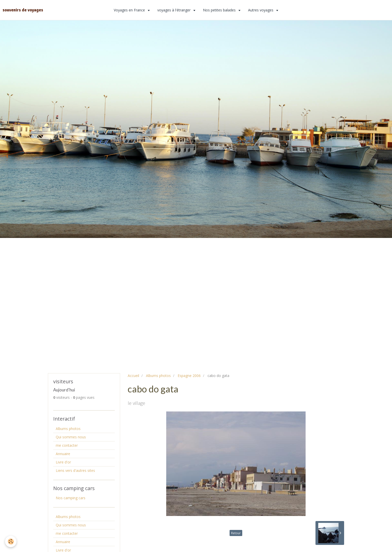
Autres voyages (261, 10)
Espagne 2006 (189, 376)
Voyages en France (130, 10)
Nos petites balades (220, 10)
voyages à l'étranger (174, 10)
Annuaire (63, 454)
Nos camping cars (71, 498)
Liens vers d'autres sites (75, 470)
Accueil (133, 376)
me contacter (67, 445)
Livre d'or (63, 462)
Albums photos (158, 376)
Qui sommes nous (71, 437)
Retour (236, 533)
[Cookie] (11, 541)
